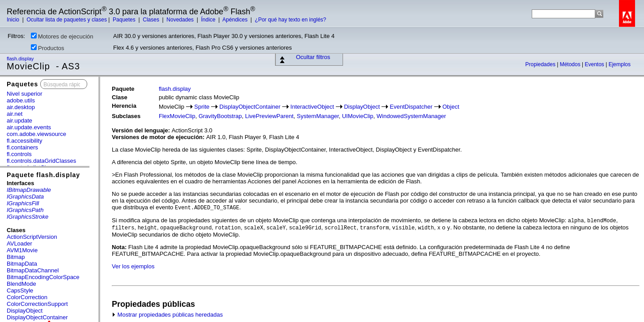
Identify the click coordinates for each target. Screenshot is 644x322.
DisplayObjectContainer (37, 317)
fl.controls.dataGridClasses (41, 161)
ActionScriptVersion (32, 237)
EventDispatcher (411, 107)
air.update (19, 121)
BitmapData (22, 264)
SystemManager (318, 116)
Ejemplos (620, 64)
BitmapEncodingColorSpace (43, 277)
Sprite (202, 107)
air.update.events (29, 127)
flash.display (21, 59)
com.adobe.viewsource (36, 134)
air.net (15, 114)
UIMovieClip (358, 116)
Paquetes (125, 20)
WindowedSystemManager (411, 116)
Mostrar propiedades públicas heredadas (167, 315)
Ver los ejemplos (133, 266)
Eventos (595, 64)
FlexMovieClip (177, 116)
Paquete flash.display (43, 175)
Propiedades (541, 64)
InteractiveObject (312, 107)
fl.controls (19, 154)
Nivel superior (24, 94)
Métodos (571, 64)
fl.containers (22, 147)
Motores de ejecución (62, 36)
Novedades (181, 20)
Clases (152, 20)
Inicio (14, 20)
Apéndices (235, 20)
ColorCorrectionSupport (37, 304)
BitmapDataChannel (33, 270)
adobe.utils (21, 100)
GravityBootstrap (220, 116)
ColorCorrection (27, 297)
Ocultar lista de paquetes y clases (66, 20)
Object (451, 107)
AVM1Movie (22, 250)
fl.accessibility (24, 141)
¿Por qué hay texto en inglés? (290, 20)
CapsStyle (20, 290)
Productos (48, 48)
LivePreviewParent (269, 116)
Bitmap (16, 257)
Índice (209, 20)
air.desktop (21, 107)
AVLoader (19, 244)
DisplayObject (25, 311)
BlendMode (21, 284)
